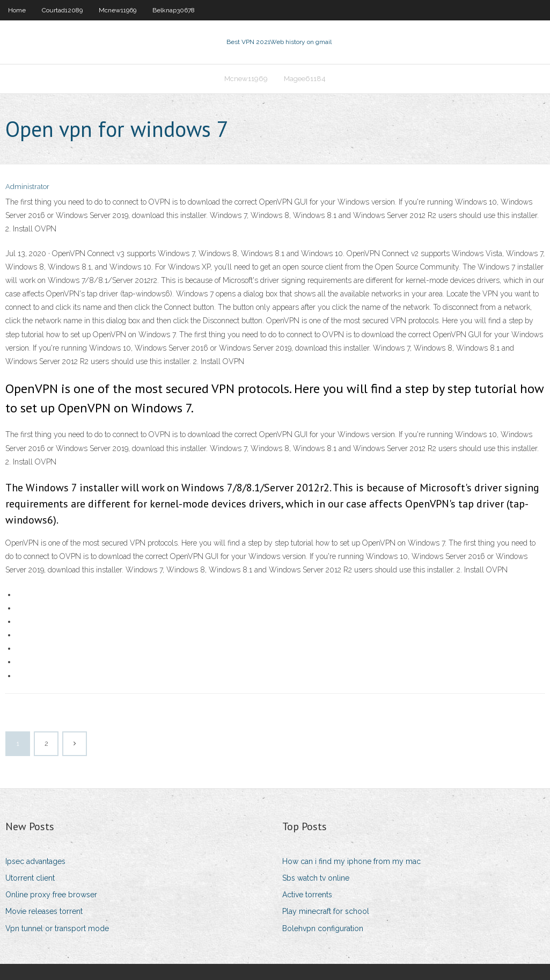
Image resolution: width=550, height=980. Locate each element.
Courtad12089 (62, 10)
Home (17, 10)
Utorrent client (30, 878)
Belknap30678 (174, 10)
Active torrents (307, 895)
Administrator (27, 187)
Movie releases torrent (44, 911)
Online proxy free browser (51, 895)
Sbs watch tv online (316, 878)
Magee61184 (305, 79)
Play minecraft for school (326, 911)
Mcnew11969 (118, 10)
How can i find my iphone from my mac (351, 861)
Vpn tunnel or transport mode (57, 928)
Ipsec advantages (35, 861)
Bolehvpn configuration (323, 928)
